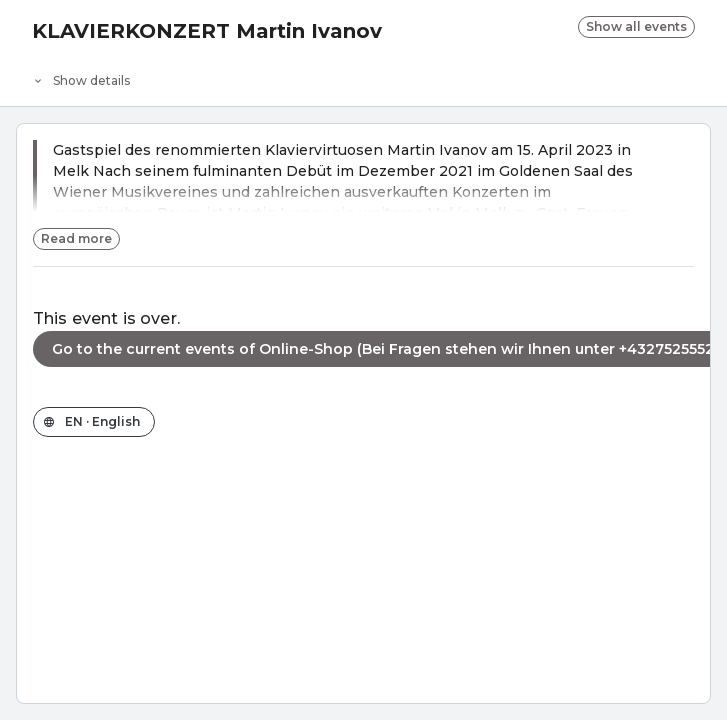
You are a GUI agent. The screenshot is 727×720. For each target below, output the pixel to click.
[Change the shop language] (94, 422)
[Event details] (363, 76)
